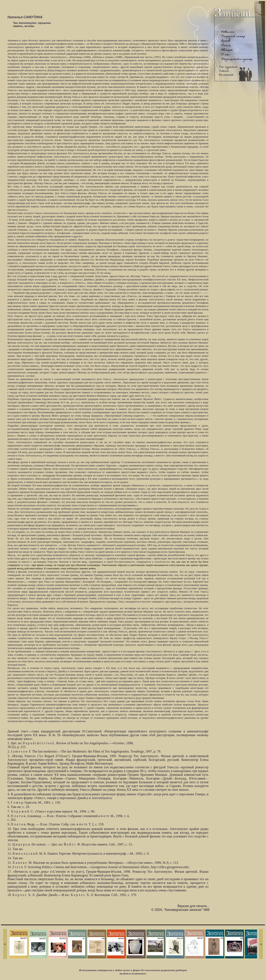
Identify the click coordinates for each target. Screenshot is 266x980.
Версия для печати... (193, 906)
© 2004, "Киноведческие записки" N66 (180, 910)
